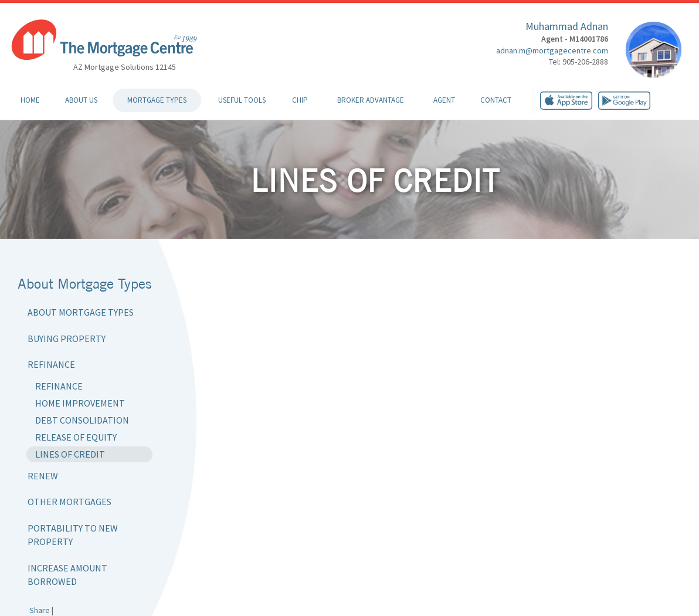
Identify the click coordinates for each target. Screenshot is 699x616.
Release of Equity (76, 437)
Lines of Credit (70, 454)
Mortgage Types (157, 100)
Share (40, 610)
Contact (496, 100)
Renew (43, 476)
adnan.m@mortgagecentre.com (552, 50)
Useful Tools (242, 100)
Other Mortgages (69, 502)
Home (30, 100)
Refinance (51, 364)
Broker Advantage (371, 100)
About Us (81, 100)
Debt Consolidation (82, 420)
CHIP (300, 100)
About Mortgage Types (81, 312)
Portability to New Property (73, 535)
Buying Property (67, 339)
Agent (444, 100)
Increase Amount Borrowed (67, 575)
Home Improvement (80, 403)
